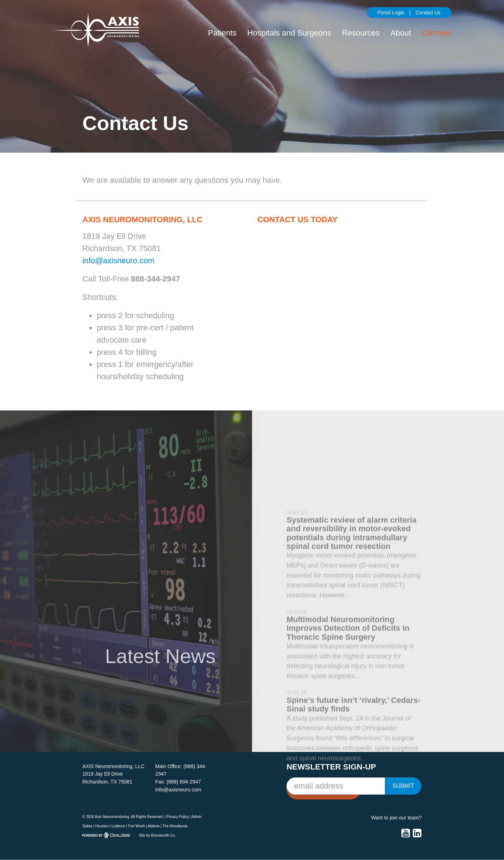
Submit (403, 786)
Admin (196, 817)
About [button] (401, 33)
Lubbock (118, 826)
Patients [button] (222, 33)
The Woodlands (175, 826)
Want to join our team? (396, 818)
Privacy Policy (177, 817)
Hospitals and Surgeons (289, 33)
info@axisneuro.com (118, 261)
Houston (102, 826)
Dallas (87, 826)
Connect (437, 33)
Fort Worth (137, 826)
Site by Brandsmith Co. (157, 835)
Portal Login (391, 13)
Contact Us (428, 13)
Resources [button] (361, 33)
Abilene (153, 826)
